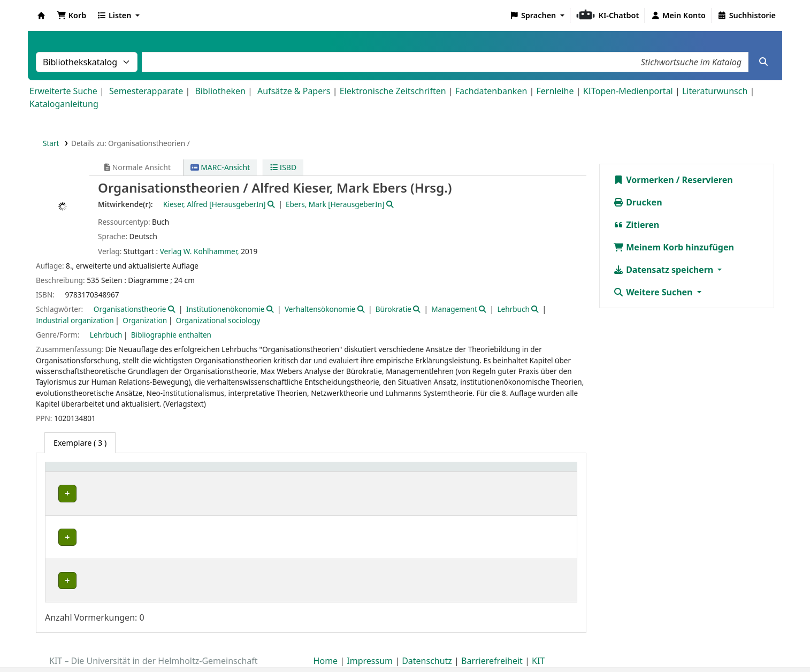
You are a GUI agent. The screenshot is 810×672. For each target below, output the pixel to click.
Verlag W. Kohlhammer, (200, 251)
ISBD (283, 167)
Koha (41, 16)
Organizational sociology (218, 320)
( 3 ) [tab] (80, 443)
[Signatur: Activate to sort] (386, 473)
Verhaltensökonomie (320, 309)
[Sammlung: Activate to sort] (202, 473)
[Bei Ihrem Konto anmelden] (678, 16)
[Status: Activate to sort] (551, 473)
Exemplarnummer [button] (457, 472)
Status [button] (540, 472)
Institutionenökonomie (226, 309)
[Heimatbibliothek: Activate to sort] (106, 473)
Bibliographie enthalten (171, 335)
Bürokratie (393, 309)
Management (454, 309)
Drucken (638, 202)
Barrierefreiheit (492, 642)
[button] (71, 16)
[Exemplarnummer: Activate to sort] (471, 473)
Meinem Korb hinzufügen (674, 247)
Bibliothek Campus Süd (96, 494)
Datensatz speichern (664, 270)
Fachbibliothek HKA (90, 570)
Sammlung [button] (191, 472)
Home (326, 642)
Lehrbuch (513, 309)
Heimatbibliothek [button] (83, 472)
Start (51, 143)
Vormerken (644, 180)
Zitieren (636, 225)
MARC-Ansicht (220, 167)
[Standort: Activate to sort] (297, 473)
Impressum (370, 642)
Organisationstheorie (130, 309)
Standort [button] (260, 472)
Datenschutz (427, 642)
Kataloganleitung (64, 104)
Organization (145, 320)
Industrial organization (75, 320)
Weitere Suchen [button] (654, 292)
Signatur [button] (376, 472)
